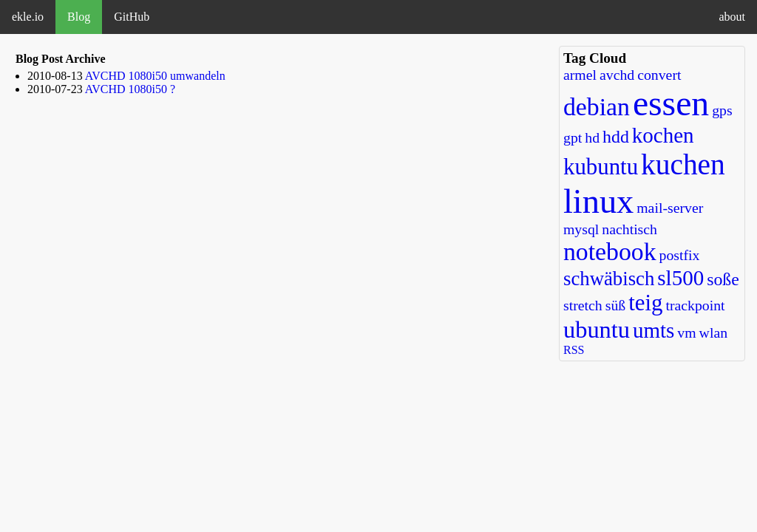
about (732, 17)
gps (722, 110)
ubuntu (597, 330)
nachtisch (629, 229)
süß (615, 305)
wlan (713, 332)
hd (592, 137)
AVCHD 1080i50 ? (130, 89)
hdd (616, 137)
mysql (581, 229)
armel (580, 75)
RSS (574, 350)
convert (659, 75)
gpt (573, 137)
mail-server (670, 208)
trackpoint (695, 305)
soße (723, 279)
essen (671, 103)
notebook (610, 252)
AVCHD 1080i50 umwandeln (155, 76)
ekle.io (28, 17)
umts (654, 330)
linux (598, 201)
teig (645, 303)
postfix (680, 255)
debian (597, 107)
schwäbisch (609, 279)
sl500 (680, 278)
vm (686, 332)
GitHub (132, 17)
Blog (79, 17)
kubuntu (601, 167)
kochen (663, 135)
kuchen (683, 165)
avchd (617, 75)
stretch (583, 305)
